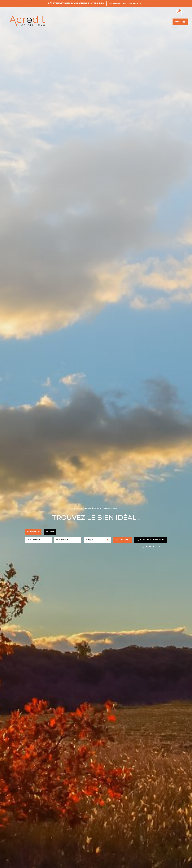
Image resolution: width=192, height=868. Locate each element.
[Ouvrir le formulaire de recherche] (122, 540)
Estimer (50, 531)
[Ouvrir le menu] (180, 22)
